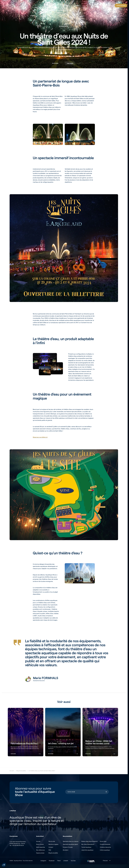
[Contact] (121, 6)
